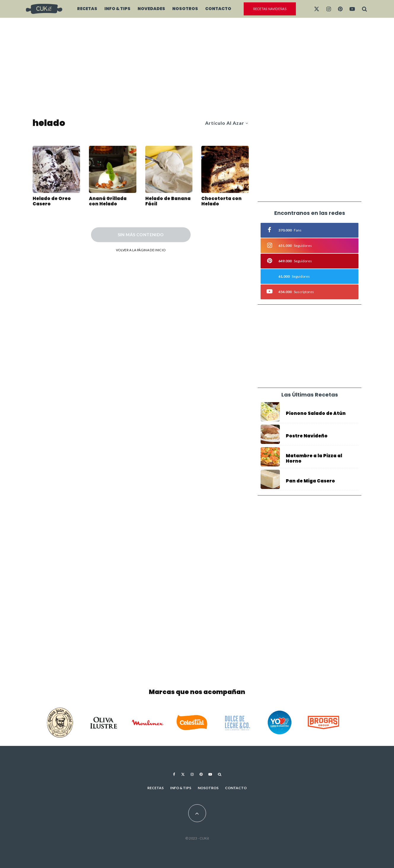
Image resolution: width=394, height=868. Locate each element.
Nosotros (185, 9)
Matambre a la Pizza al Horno (314, 459)
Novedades (151, 9)
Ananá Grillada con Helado (108, 201)
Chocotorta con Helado (221, 201)
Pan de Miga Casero (310, 483)
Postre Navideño (307, 436)
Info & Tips (117, 9)
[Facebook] (174, 774)
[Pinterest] (340, 9)
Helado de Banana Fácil (168, 201)
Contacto (218, 9)
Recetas (87, 9)
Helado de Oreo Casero (52, 201)
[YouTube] (352, 9)
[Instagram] (329, 9)
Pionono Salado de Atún (316, 413)
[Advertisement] (197, 68)
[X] (317, 9)
